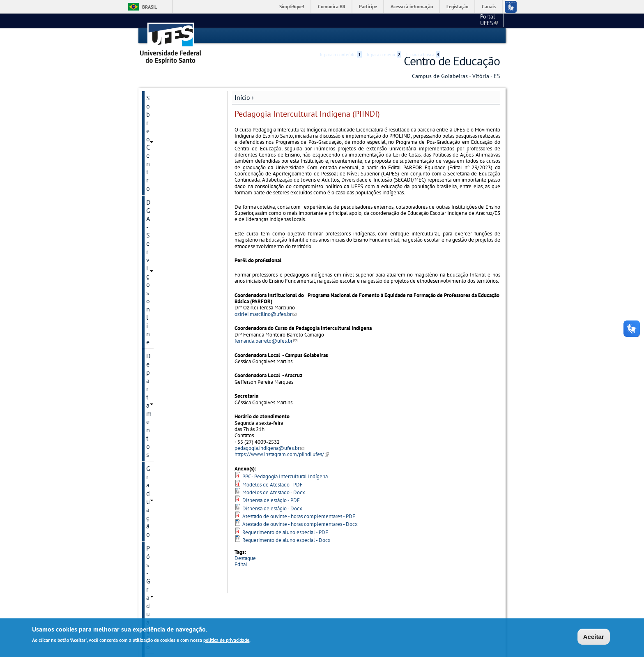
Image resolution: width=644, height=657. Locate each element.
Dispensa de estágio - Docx (272, 508)
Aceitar (594, 637)
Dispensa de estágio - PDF (271, 500)
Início (242, 97)
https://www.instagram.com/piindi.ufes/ (282, 454)
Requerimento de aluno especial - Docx (286, 540)
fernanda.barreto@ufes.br (266, 340)
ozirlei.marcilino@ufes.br (266, 314)
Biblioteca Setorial (172, 231)
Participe (368, 6)
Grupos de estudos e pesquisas (175, 213)
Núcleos (158, 167)
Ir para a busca (423, 36)
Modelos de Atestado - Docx (274, 492)
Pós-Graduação (167, 153)
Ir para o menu (384, 36)
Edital (241, 564)
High (460, 36)
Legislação (457, 6)
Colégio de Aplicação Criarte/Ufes (175, 249)
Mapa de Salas (167, 195)
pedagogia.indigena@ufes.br (269, 448)
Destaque (245, 558)
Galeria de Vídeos (170, 340)
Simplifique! (292, 6)
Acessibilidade (451, 36)
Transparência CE (170, 267)
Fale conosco (484, 21)
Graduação (161, 139)
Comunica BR (332, 6)
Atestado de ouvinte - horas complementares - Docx (300, 524)
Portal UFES (445, 21)
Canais (489, 6)
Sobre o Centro (167, 97)
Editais (156, 281)
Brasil (149, 7)
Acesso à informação (412, 6)
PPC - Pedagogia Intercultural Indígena (285, 476)
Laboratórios (164, 181)
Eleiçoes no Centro (172, 295)
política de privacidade (226, 640)
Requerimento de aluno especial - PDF (285, 532)
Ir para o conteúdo (341, 36)
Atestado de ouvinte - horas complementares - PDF (299, 516)
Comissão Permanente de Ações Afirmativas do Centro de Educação (179, 318)
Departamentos (168, 125)
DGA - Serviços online (176, 111)
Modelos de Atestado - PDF (273, 484)
